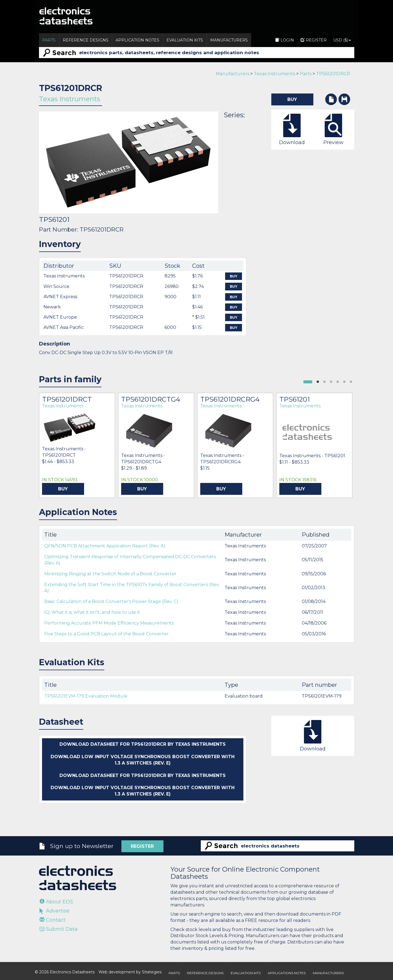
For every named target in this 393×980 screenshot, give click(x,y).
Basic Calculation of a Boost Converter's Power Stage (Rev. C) (111, 601)
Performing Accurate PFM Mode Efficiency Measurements (109, 623)
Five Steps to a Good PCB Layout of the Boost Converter (106, 634)
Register (314, 40)
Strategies (152, 972)
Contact (53, 920)
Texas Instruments (274, 74)
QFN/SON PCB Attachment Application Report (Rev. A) (105, 546)
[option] (77, 445)
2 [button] (324, 382)
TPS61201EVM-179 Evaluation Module (86, 696)
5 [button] (344, 382)
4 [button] (338, 382)
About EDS (56, 902)
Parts (49, 40)
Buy (234, 276)
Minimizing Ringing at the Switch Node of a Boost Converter (110, 574)
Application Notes (137, 40)
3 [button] (331, 382)
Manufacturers (229, 40)
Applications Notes (287, 973)
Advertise (54, 911)
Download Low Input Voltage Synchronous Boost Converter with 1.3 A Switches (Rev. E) (143, 760)
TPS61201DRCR (333, 74)
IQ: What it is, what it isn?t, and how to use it (92, 612)
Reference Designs (86, 40)
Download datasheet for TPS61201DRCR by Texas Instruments (143, 744)
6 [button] (351, 382)
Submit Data (59, 929)
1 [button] (318, 382)
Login (285, 40)
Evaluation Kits (185, 40)
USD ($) (342, 40)
